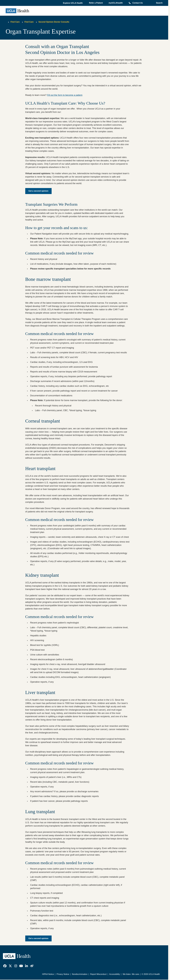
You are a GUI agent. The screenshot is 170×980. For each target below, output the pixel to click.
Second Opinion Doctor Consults (54, 22)
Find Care (15, 22)
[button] (73, 3)
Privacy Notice (63, 974)
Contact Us (138, 3)
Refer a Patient (96, 3)
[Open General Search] (159, 3)
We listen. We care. (131, 974)
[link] (5, 966)
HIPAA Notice (48, 974)
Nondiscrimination (80, 974)
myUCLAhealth (116, 3)
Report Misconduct (98, 974)
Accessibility (115, 974)
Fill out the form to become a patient (65, 95)
